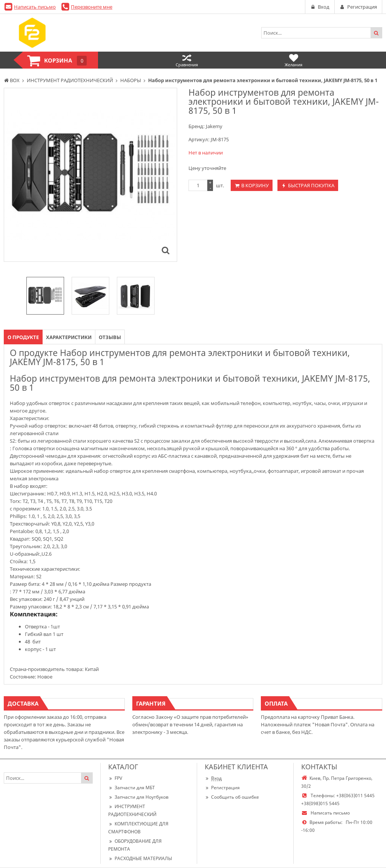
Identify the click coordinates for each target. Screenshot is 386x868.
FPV (115, 778)
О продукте (23, 337)
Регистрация (222, 788)
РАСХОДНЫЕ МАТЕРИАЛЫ (140, 858)
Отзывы (110, 337)
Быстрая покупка (311, 185)
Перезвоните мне (92, 7)
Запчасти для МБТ (132, 788)
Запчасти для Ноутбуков (138, 797)
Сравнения (187, 60)
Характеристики (69, 337)
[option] (45, 296)
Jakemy (214, 126)
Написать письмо (35, 7)
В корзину (255, 185)
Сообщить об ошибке (232, 797)
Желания (293, 60)
